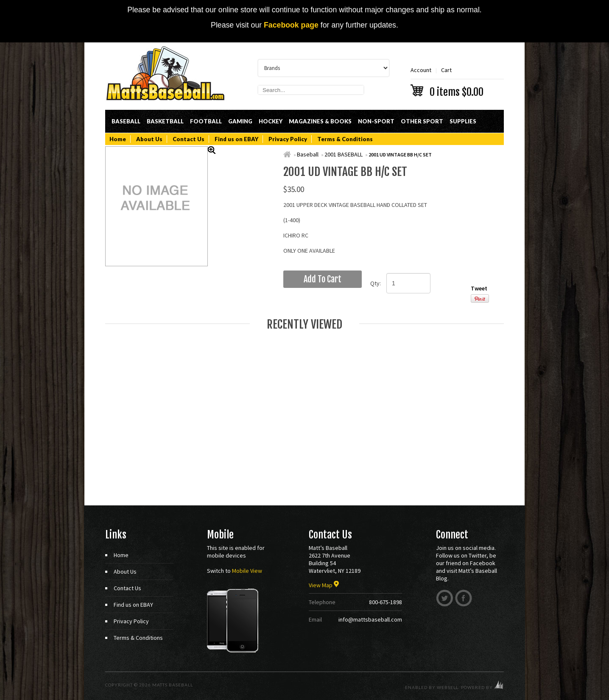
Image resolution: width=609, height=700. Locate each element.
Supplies (463, 121)
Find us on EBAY (236, 139)
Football (206, 121)
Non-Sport (376, 121)
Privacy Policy (288, 139)
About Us (149, 139)
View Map (324, 585)
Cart (457, 81)
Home (118, 139)
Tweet (479, 288)
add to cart (323, 279)
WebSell (448, 687)
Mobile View (247, 571)
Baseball (126, 121)
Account (421, 70)
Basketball (165, 121)
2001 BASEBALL (344, 154)
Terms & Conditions (345, 139)
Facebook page (291, 25)
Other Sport (422, 121)
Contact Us (189, 139)
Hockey (271, 121)
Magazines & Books (320, 121)
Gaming (240, 121)
